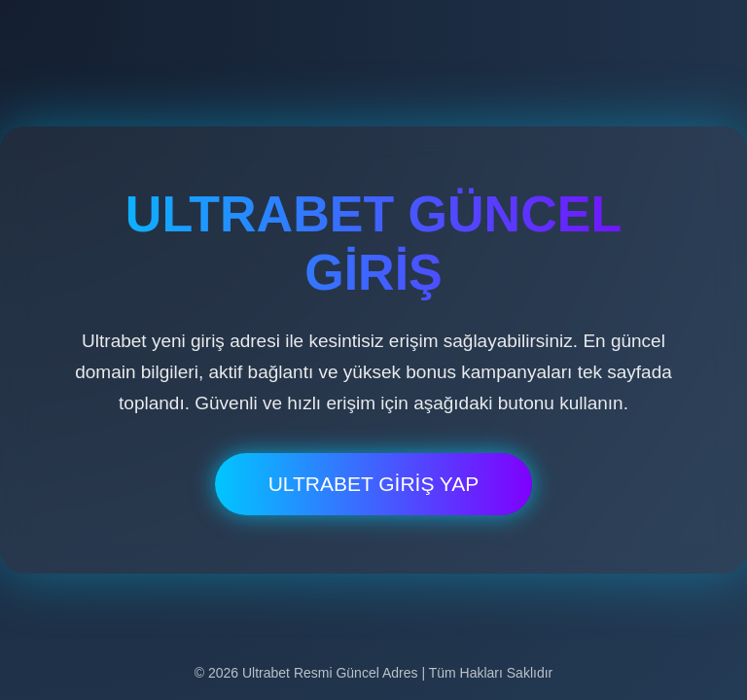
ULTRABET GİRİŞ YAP (374, 484)
